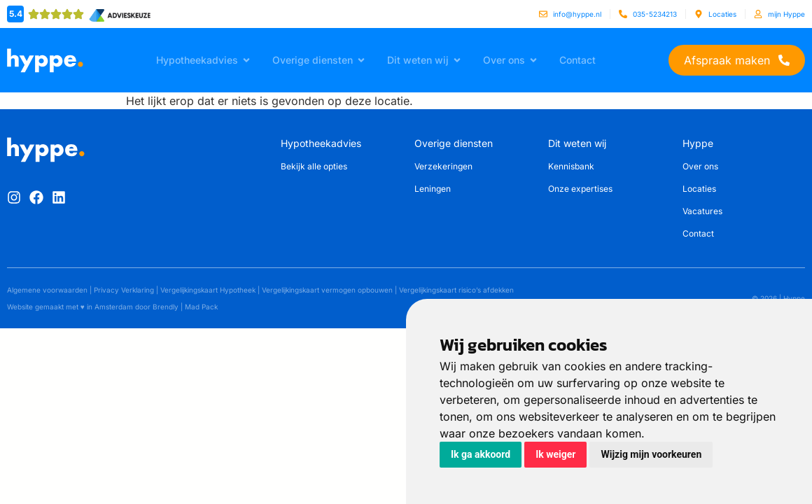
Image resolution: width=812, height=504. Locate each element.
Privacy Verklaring (124, 290)
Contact (698, 233)
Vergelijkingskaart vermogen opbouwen (327, 290)
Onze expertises (580, 189)
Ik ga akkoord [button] (481, 454)
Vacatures (702, 211)
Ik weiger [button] (555, 454)
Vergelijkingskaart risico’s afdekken (456, 290)
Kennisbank (571, 166)
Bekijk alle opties (314, 166)
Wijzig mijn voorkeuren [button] (651, 454)
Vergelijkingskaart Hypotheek (208, 290)
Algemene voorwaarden (47, 290)
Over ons (700, 166)
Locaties (699, 189)
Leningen (433, 189)
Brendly (166, 307)
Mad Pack (201, 307)
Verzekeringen (443, 166)
